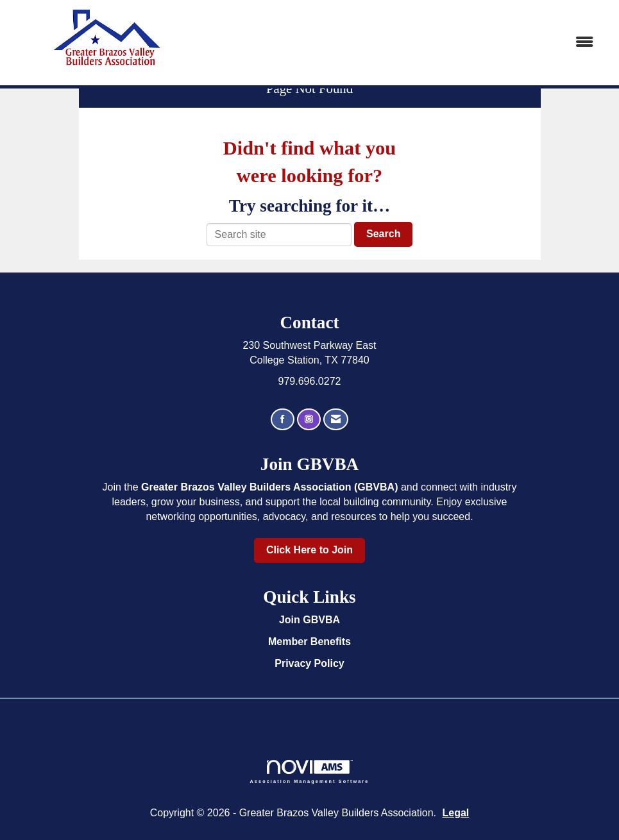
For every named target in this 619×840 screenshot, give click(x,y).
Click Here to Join (309, 550)
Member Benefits (309, 642)
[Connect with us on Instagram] (309, 420)
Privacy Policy (309, 663)
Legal (456, 813)
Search (383, 234)
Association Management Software (310, 772)
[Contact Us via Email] (336, 420)
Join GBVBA (309, 620)
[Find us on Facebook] (283, 420)
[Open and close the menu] (407, 43)
